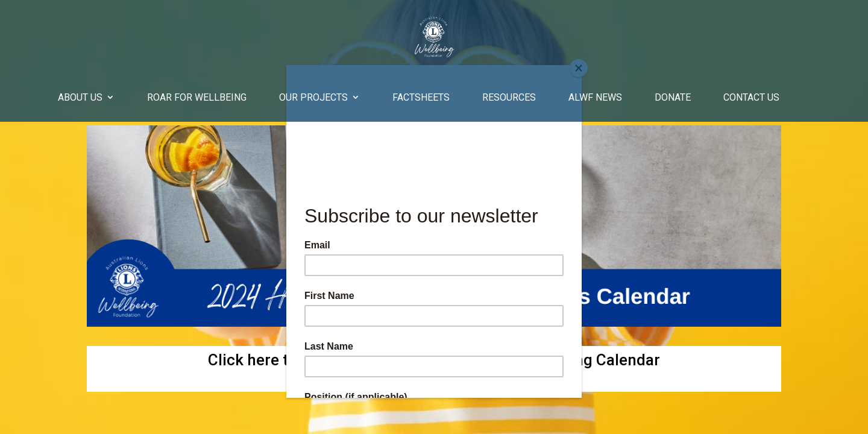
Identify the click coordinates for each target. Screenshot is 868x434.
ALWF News (595, 97)
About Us (80, 97)
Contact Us (751, 97)
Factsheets (421, 97)
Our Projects (313, 97)
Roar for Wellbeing (197, 97)
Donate (673, 97)
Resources (509, 97)
